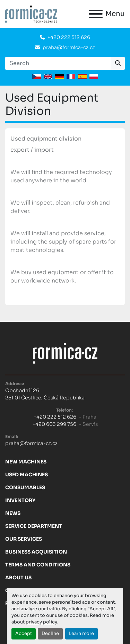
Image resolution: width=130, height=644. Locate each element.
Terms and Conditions (38, 565)
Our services (24, 539)
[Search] (58, 63)
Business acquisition (36, 552)
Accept (24, 634)
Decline (50, 634)
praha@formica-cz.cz (69, 47)
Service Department (34, 526)
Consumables (25, 487)
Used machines (27, 475)
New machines (26, 462)
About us (18, 578)
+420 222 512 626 (69, 37)
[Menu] (96, 14)
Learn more (81, 634)
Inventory (20, 500)
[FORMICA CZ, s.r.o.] (65, 353)
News (13, 513)
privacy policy (41, 622)
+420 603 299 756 (54, 424)
